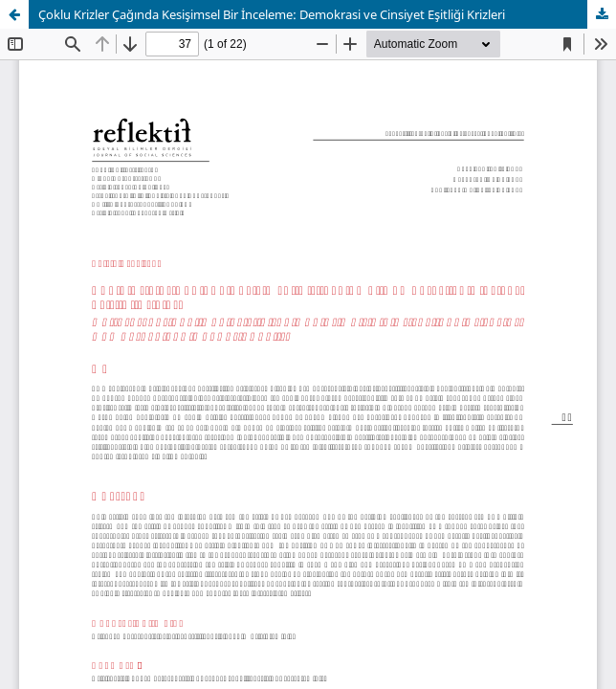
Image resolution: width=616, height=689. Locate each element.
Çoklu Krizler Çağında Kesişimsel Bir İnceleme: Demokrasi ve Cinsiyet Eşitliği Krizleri (272, 14)
